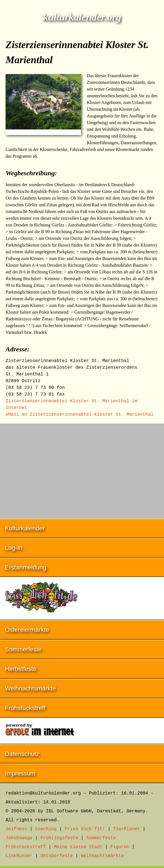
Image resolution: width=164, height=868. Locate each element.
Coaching (46, 829)
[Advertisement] (82, 468)
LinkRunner (19, 856)
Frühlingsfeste (59, 838)
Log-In (14, 548)
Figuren (120, 847)
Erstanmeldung (26, 567)
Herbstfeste (21, 669)
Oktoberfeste (57, 856)
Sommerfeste (23, 649)
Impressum (20, 773)
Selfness (16, 829)
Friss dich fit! (85, 829)
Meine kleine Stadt (78, 847)
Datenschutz (22, 754)
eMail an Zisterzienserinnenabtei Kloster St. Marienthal (79, 415)
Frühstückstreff (25, 708)
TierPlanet (126, 829)
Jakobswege (19, 838)
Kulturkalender (25, 528)
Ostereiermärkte (27, 630)
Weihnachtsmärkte (31, 688)
